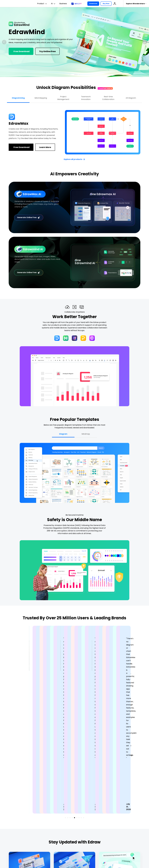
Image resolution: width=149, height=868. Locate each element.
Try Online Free (47, 51)
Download (93, 4)
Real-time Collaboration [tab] (108, 98)
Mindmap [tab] (86, 434)
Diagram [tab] (63, 434)
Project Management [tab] (63, 98)
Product (42, 4)
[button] (4, 42)
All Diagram (131, 98)
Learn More (45, 147)
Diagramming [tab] (18, 98)
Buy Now (106, 4)
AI (53, 4)
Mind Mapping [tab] (41, 98)
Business (63, 4)
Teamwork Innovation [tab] (86, 98)
